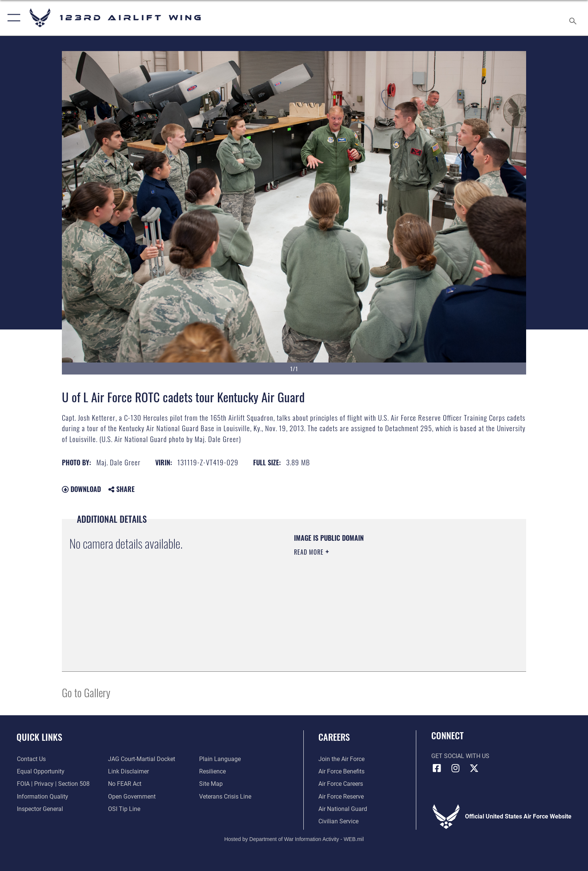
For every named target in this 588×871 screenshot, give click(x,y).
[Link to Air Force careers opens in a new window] (341, 784)
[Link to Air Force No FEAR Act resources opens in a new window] (125, 784)
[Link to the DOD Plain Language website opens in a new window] (220, 759)
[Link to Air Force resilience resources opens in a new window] (212, 771)
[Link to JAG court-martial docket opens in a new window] (142, 759)
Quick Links (39, 737)
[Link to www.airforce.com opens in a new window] (341, 759)
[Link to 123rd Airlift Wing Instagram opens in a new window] (455, 768)
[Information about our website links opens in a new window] (128, 771)
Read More (310, 552)
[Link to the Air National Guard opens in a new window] (343, 809)
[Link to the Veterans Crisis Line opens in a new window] (225, 797)
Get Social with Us (460, 756)
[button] (12, 18)
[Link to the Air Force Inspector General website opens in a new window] (40, 809)
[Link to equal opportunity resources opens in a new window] (40, 771)
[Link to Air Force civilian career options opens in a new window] (338, 821)
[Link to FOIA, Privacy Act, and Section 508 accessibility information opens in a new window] (53, 784)
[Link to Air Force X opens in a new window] (474, 768)
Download (81, 489)
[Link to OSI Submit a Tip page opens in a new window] (124, 809)
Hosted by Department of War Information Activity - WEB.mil (294, 839)
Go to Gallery (86, 692)
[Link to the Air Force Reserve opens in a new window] (341, 797)
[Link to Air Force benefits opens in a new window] (341, 771)
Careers (334, 737)
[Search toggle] (574, 18)
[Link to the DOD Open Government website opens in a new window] (132, 797)
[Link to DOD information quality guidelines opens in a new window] (42, 797)
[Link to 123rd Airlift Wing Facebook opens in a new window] (437, 768)
